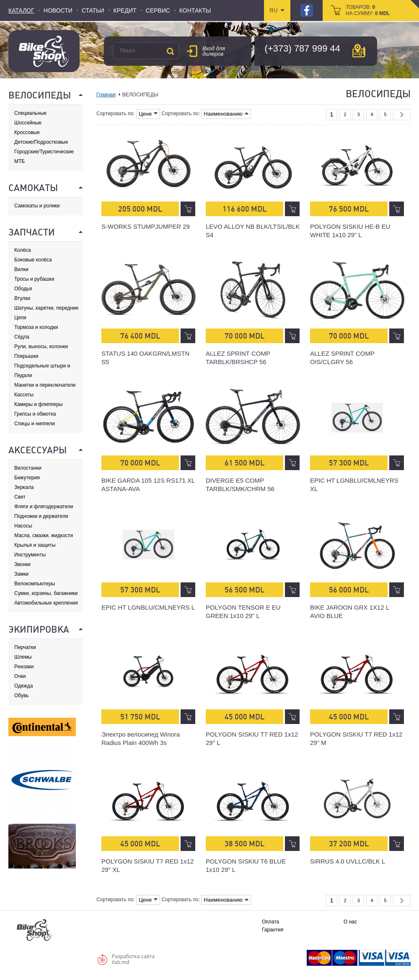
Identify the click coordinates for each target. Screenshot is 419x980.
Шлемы (23, 657)
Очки (20, 676)
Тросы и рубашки (34, 279)
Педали (23, 375)
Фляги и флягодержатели (44, 507)
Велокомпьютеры (35, 584)
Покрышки (26, 356)
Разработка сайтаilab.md (133, 959)
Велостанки (28, 468)
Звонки (22, 564)
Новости (58, 10)
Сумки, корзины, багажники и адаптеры (46, 593)
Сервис (158, 10)
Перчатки (25, 647)
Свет (20, 497)
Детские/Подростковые (41, 142)
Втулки (22, 298)
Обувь (22, 696)
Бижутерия (27, 478)
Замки (21, 574)
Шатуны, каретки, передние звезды (46, 308)
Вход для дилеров (214, 51)
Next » (402, 115)
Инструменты (30, 555)
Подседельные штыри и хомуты (42, 366)
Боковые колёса (33, 260)
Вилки (21, 269)
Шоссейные (28, 123)
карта (359, 51)
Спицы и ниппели (35, 424)
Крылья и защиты (35, 545)
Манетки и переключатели (45, 385)
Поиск (170, 51)
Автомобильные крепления (46, 603)
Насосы (23, 526)
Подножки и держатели (41, 516)
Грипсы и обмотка (35, 414)
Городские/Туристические (44, 152)
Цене (148, 114)
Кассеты (24, 395)
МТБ (19, 161)
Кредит (125, 10)
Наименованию (226, 114)
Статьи (93, 10)
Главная (106, 95)
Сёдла (22, 337)
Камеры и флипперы (39, 404)
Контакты (195, 10)
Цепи (20, 318)
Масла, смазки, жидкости (44, 535)
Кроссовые (27, 132)
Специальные (30, 113)
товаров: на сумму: (368, 10)
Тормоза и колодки (36, 327)
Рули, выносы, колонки (41, 346)
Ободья (23, 289)
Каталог (21, 10)
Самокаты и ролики (37, 206)
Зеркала (24, 487)
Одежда (23, 686)
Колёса (23, 250)
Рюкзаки (24, 667)
